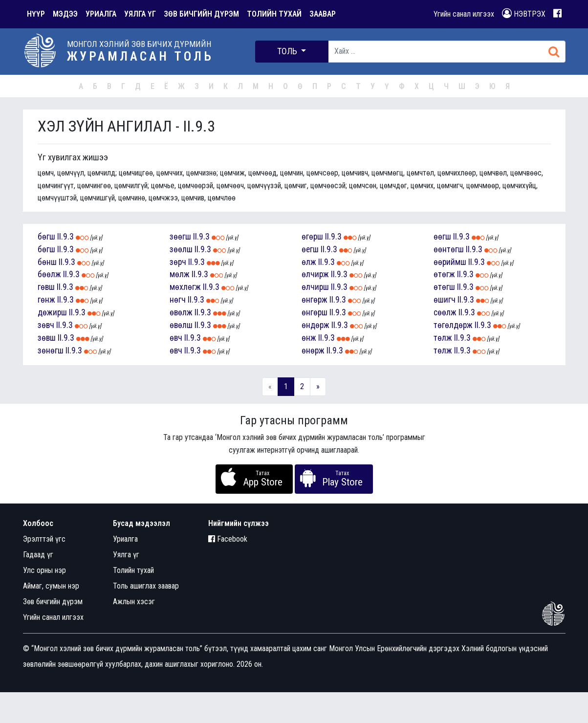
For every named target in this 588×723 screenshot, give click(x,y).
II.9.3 (65, 237)
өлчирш (315, 287)
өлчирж (315, 274)
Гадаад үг (38, 555)
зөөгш (180, 237)
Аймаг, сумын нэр (51, 586)
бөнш (47, 262)
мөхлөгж (185, 287)
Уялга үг (126, 555)
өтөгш (444, 287)
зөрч (178, 262)
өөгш (442, 237)
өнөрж (313, 351)
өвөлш (181, 325)
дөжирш (52, 312)
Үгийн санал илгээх (464, 14)
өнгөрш (315, 312)
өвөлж (181, 312)
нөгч (178, 300)
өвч (176, 338)
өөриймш (450, 262)
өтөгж (444, 274)
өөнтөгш (449, 249)
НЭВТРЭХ (524, 13)
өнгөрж (315, 300)
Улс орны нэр (44, 570)
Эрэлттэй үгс (44, 539)
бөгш (46, 237)
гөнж (46, 300)
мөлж (180, 274)
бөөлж (49, 274)
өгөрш (312, 237)
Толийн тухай (133, 570)
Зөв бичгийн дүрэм (53, 602)
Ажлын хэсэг (134, 602)
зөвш (47, 338)
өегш (310, 249)
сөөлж (445, 312)
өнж (309, 338)
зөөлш (181, 249)
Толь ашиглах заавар (146, 586)
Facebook (228, 539)
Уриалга (125, 539)
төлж (443, 338)
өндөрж (316, 325)
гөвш (46, 287)
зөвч (46, 325)
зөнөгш (51, 351)
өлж (309, 262)
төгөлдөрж (453, 325)
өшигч (445, 300)
